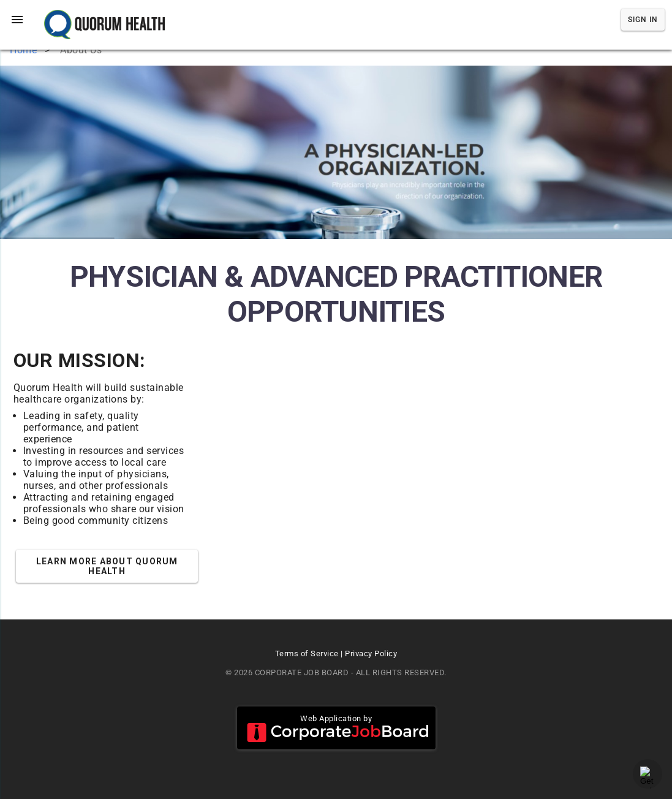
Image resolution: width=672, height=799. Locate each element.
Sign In (643, 20)
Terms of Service (307, 653)
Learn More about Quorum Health (107, 566)
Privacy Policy (371, 653)
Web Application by (336, 728)
